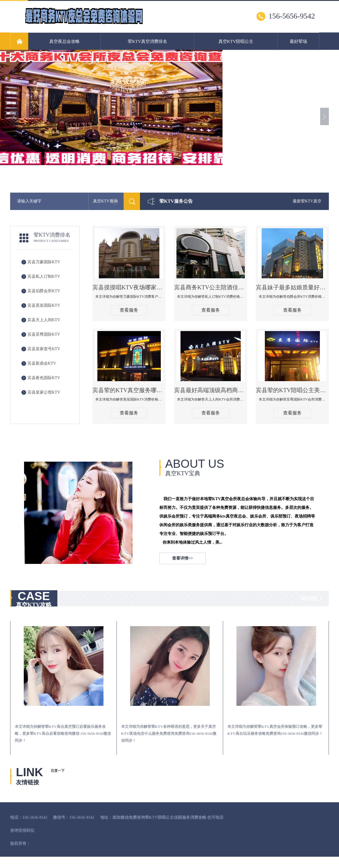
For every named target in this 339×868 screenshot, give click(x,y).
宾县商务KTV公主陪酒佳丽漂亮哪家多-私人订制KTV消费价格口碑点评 (211, 287)
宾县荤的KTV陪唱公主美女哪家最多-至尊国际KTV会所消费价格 (292, 390)
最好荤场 (298, 41)
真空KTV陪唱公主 (236, 41)
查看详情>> (183, 558)
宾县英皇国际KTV (44, 305)
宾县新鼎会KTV (42, 363)
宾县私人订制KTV (44, 276)
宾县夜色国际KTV (44, 378)
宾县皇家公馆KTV (44, 392)
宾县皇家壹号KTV (44, 349)
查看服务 (129, 310)
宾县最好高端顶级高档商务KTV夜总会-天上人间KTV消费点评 (211, 390)
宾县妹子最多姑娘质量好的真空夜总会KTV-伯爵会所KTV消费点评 (292, 287)
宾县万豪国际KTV (44, 262)
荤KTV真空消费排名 (147, 41)
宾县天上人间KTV (44, 320)
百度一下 (58, 771)
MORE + (312, 598)
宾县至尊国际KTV (44, 334)
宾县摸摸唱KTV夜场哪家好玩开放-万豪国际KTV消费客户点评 (129, 287)
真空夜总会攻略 (64, 41)
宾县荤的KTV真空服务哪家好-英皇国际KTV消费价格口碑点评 (129, 390)
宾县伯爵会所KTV (44, 291)
